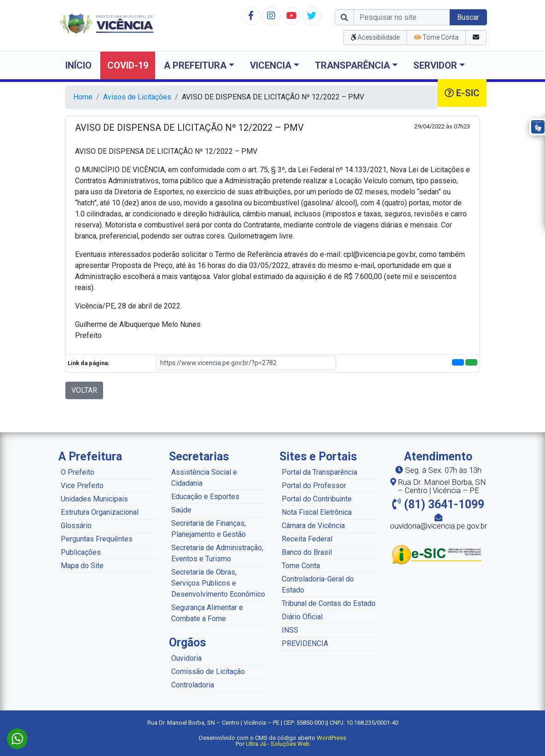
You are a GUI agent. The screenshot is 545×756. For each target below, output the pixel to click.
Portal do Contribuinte (317, 499)
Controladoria (193, 685)
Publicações (81, 552)
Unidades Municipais (94, 499)
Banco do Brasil (307, 552)
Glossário (76, 526)
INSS (290, 630)
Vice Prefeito (82, 486)
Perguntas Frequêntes (97, 539)
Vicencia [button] (271, 65)
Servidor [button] (435, 65)
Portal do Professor (314, 486)
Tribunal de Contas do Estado (329, 603)
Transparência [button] (352, 65)
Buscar (468, 17)
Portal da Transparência (319, 472)
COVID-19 (128, 65)
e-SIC (462, 93)
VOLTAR (84, 390)
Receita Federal (307, 539)
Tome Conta (301, 566)
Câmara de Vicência (313, 526)
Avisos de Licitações (137, 97)
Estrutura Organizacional (100, 512)
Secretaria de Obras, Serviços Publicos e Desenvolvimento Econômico (218, 583)
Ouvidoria (186, 658)
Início (78, 65)
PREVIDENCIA (305, 643)
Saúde (181, 510)
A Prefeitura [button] (195, 65)
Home (83, 97)
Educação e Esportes (205, 497)
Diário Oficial (302, 617)
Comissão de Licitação (208, 672)
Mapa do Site (82, 566)
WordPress (331, 738)
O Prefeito (78, 472)
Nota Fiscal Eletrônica (317, 512)
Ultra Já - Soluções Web (278, 744)
